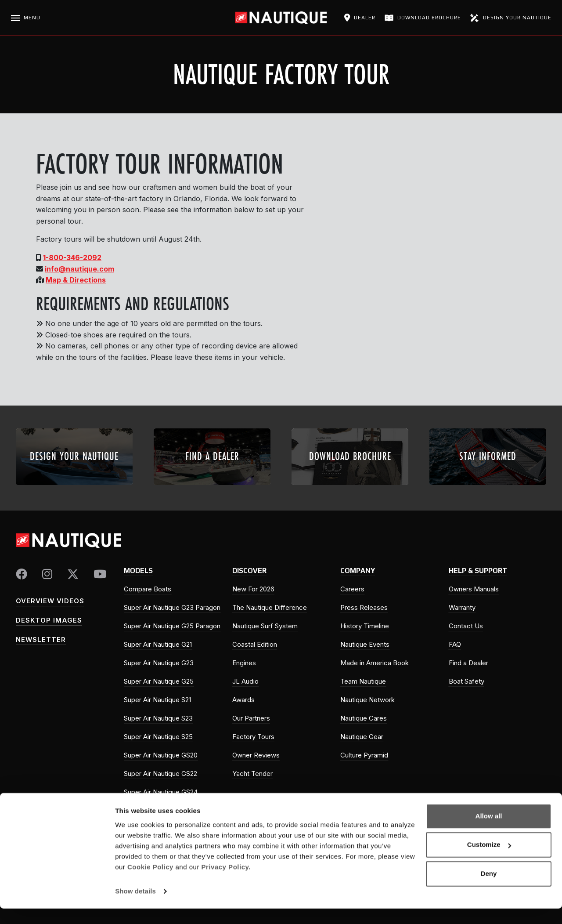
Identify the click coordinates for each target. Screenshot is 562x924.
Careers (352, 589)
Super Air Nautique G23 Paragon (172, 607)
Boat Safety (467, 681)
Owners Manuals (474, 589)
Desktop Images (49, 620)
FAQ (455, 644)
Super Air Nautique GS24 (161, 792)
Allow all (489, 832)
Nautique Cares (364, 718)
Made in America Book (375, 663)
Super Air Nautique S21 (157, 700)
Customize (489, 860)
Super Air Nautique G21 (158, 644)
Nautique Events (365, 644)
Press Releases (364, 607)
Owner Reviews (256, 755)
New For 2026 (253, 589)
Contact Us (466, 626)
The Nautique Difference (270, 607)
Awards (243, 700)
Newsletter (41, 640)
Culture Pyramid (364, 755)
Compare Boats (148, 589)
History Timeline (365, 626)
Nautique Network (367, 700)
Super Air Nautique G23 (159, 663)
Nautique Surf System (265, 626)
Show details (135, 907)
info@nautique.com (79, 269)
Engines (244, 663)
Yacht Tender (252, 774)
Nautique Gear (362, 737)
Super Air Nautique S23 (158, 718)
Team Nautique (363, 681)
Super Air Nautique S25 (158, 737)
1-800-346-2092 (72, 257)
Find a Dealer (468, 663)
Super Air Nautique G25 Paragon (172, 626)
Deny (489, 889)
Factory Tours (253, 737)
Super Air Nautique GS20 (161, 755)
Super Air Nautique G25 (159, 681)
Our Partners (251, 718)
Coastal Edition (255, 644)
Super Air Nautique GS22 (160, 774)
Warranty (462, 607)
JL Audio (245, 681)
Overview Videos (50, 601)
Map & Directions (76, 280)
